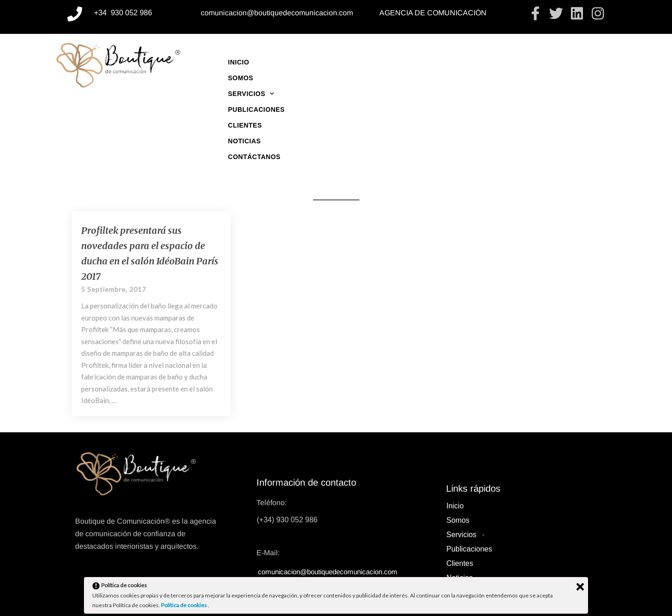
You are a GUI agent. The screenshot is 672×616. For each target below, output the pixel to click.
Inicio (239, 62)
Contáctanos (543, 62)
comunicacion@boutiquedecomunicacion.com (277, 13)
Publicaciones (385, 62)
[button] (322, 62)
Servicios (322, 62)
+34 (102, 13)
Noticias (489, 62)
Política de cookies (184, 605)
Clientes (443, 62)
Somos (274, 62)
